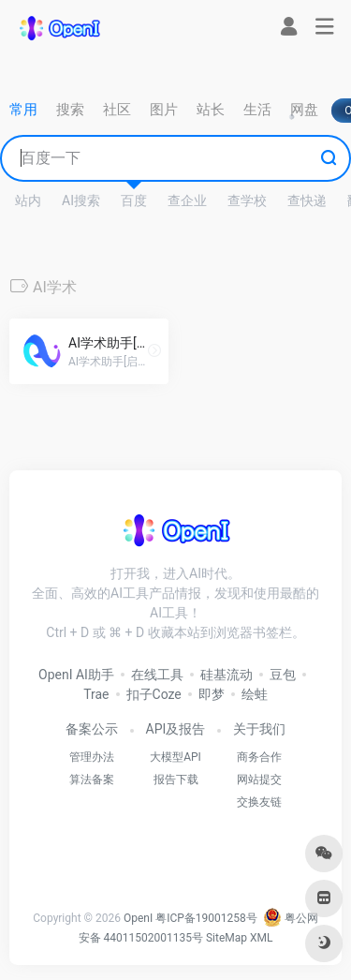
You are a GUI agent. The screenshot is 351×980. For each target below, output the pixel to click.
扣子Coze (154, 694)
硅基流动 (227, 675)
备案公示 (92, 729)
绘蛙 (255, 694)
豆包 (283, 675)
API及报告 (176, 729)
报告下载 (176, 780)
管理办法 (92, 757)
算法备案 (92, 780)
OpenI (138, 918)
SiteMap (227, 938)
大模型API (175, 757)
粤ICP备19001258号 (206, 918)
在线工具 (157, 675)
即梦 (212, 694)
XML (261, 938)
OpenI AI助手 (76, 675)
